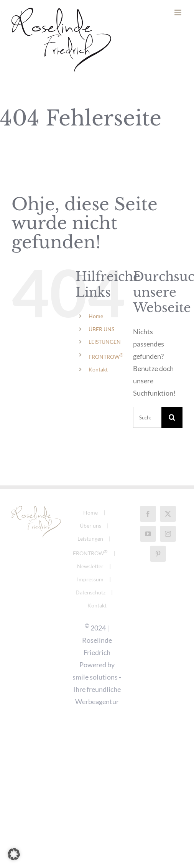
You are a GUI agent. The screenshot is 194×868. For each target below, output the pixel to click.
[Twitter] (168, 514)
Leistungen (90, 539)
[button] (14, 854)
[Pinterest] (158, 554)
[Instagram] (168, 534)
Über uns (90, 526)
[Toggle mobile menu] (178, 12)
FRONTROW (106, 357)
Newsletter (90, 566)
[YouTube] (148, 534)
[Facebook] (148, 514)
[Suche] (172, 417)
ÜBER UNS (101, 329)
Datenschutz (90, 592)
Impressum (90, 579)
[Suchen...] (147, 417)
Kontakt (98, 369)
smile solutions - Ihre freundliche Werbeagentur (97, 689)
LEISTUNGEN (105, 342)
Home (96, 316)
